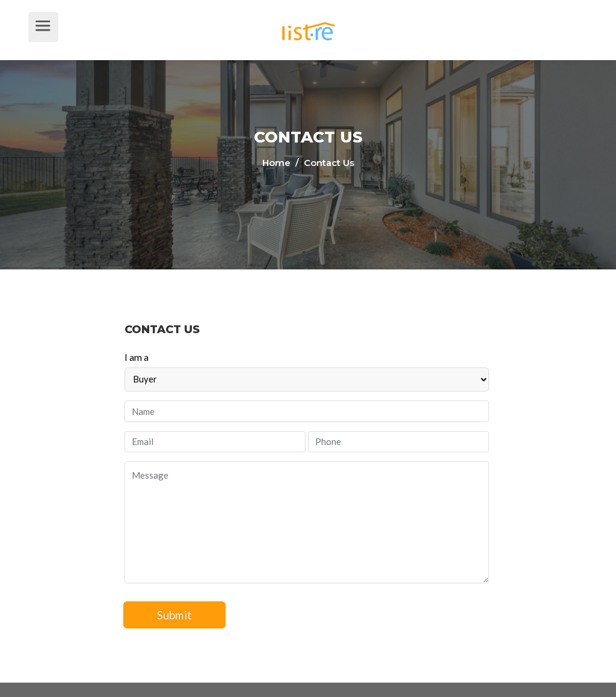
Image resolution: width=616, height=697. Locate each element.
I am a (137, 357)
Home (278, 163)
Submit (175, 615)
